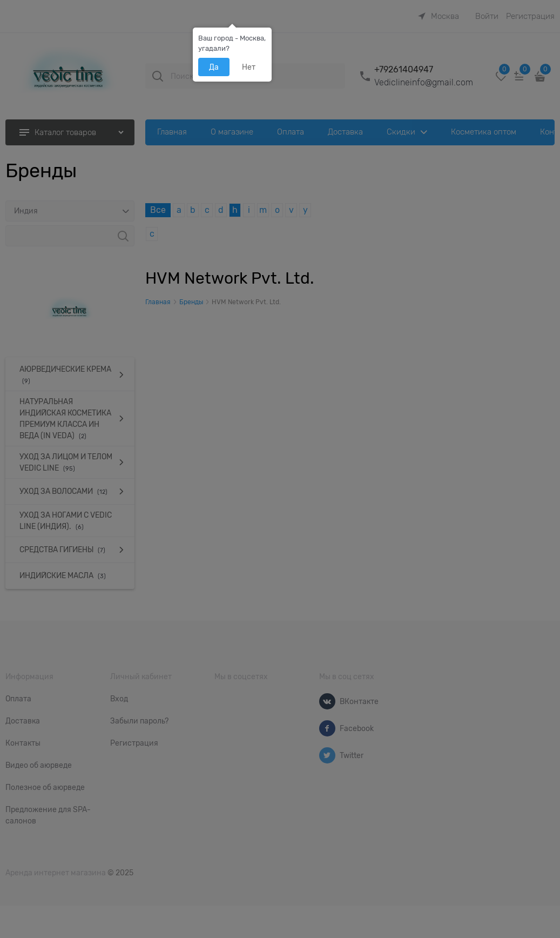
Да (214, 67)
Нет (249, 67)
